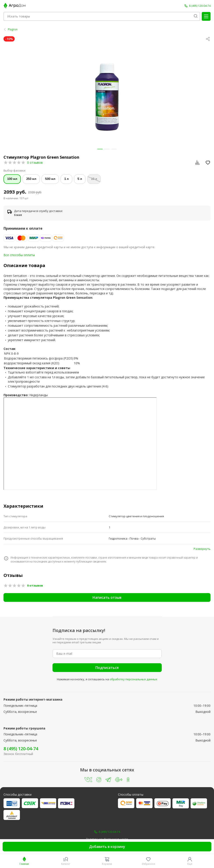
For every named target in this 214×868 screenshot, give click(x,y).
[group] (107, 97)
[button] (100, 149)
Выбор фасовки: (15, 171)
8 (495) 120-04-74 (21, 749)
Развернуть (202, 549)
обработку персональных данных (133, 679)
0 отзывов (35, 162)
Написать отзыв (107, 597)
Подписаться (107, 668)
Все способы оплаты (19, 255)
